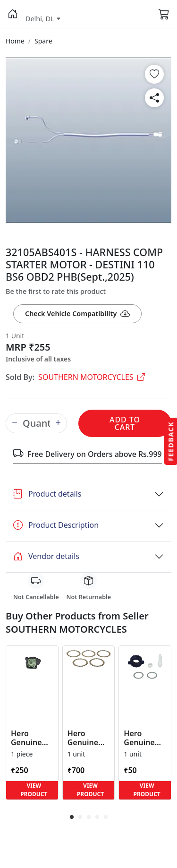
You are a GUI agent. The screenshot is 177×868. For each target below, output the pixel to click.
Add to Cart (125, 423)
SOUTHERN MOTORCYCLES (91, 377)
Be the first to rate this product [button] (56, 291)
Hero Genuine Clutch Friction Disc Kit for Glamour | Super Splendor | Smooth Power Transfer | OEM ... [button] (88, 738)
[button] (13, 14)
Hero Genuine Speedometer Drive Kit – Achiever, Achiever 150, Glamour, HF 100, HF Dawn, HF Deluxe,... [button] (145, 738)
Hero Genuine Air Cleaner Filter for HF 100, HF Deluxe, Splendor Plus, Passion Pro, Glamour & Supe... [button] (31, 738)
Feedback (171, 441)
